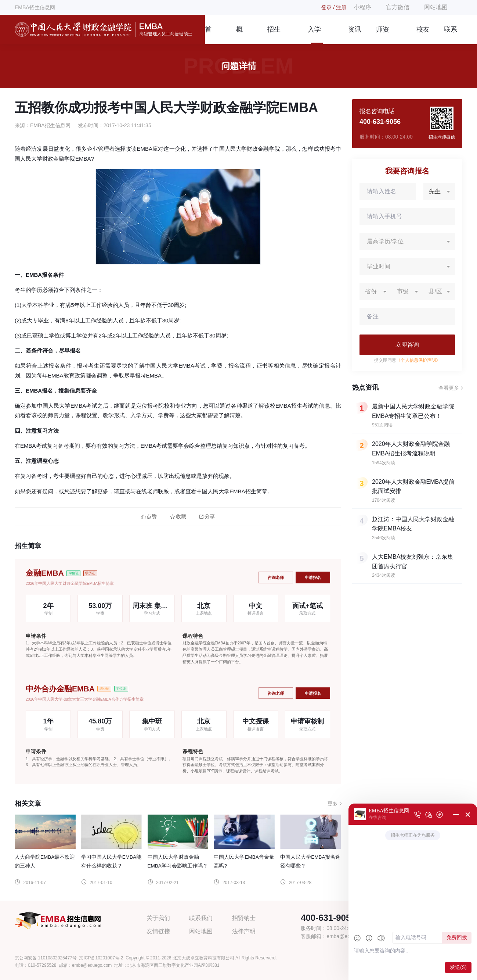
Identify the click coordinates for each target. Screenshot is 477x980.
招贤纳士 (244, 918)
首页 (208, 35)
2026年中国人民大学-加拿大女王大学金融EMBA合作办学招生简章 (85, 699)
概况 (239, 35)
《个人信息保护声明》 (418, 360)
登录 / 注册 (334, 7)
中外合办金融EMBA (60, 689)
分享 (207, 517)
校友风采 (423, 35)
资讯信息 (355, 35)
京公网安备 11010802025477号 (46, 958)
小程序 (362, 7)
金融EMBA (45, 573)
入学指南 (314, 35)
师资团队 (383, 35)
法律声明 (244, 931)
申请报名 (313, 577)
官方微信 (398, 7)
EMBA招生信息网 (35, 7)
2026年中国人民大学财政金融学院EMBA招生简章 (70, 583)
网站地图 (436, 7)
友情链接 (158, 931)
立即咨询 (407, 345)
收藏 (178, 517)
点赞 (149, 517)
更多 (333, 804)
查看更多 (449, 388)
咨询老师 (276, 577)
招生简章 (274, 35)
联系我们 (451, 35)
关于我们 (158, 918)
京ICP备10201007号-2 (101, 958)
